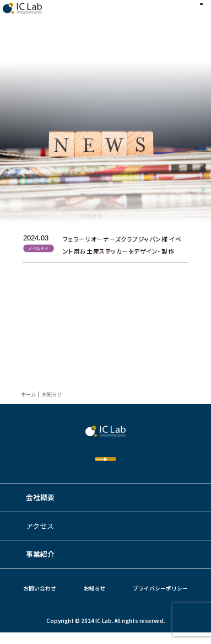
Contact (83, 465)
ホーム (28, 394)
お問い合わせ (40, 600)
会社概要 (40, 509)
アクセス (40, 537)
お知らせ (95, 600)
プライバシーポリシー (160, 600)
